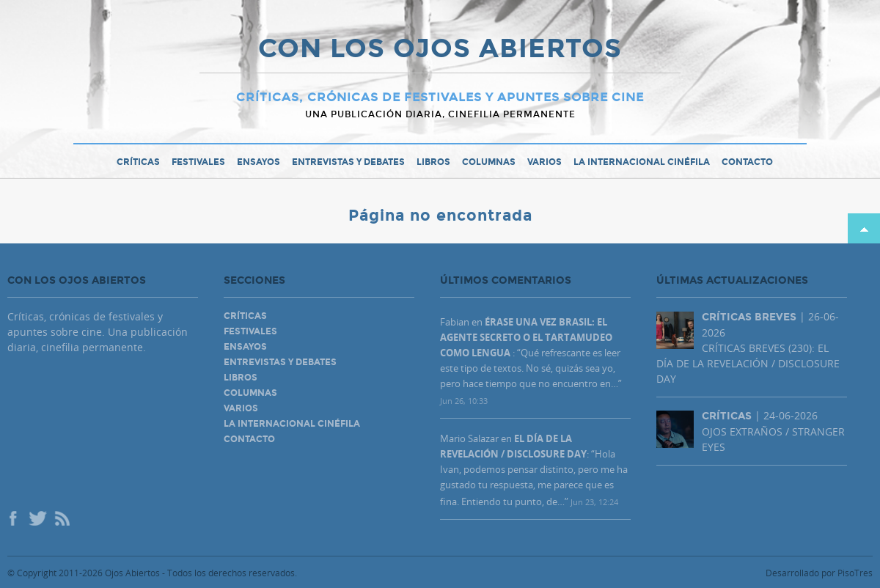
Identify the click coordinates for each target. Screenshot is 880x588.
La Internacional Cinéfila (642, 162)
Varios (544, 162)
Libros (433, 162)
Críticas (138, 162)
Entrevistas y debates (348, 162)
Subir (864, 228)
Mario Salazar (469, 438)
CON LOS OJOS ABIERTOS (440, 50)
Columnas (489, 162)
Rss (63, 520)
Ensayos (258, 162)
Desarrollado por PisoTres (819, 573)
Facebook (15, 520)
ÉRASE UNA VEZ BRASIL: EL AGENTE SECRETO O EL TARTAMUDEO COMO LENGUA (526, 337)
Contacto (747, 162)
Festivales (198, 162)
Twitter (37, 520)
